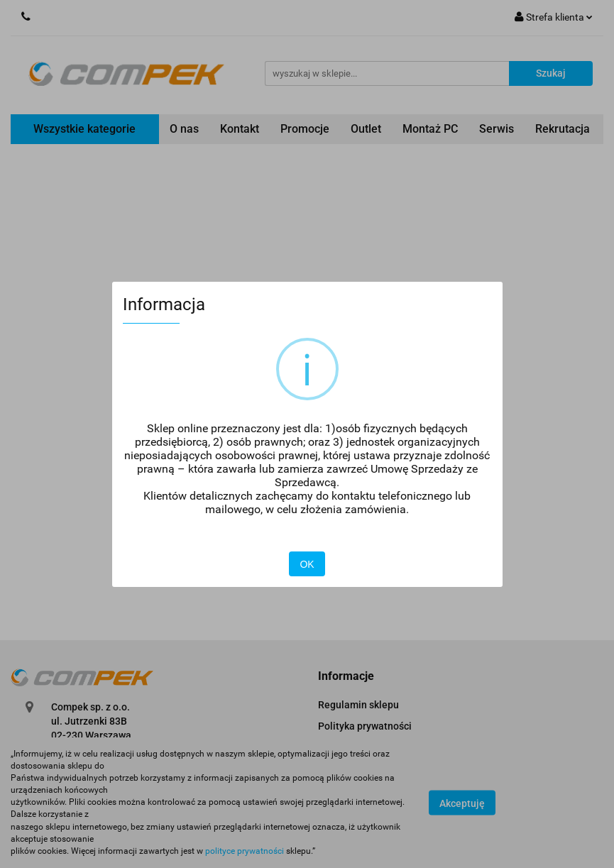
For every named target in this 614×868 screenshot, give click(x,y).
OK (307, 564)
